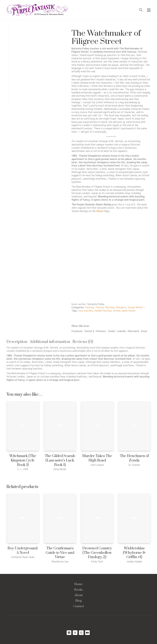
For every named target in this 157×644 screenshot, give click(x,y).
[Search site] (141, 10)
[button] (149, 10)
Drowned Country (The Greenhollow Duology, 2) (97, 553)
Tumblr (111, 331)
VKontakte (133, 331)
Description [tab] (17, 342)
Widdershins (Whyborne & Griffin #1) (134, 553)
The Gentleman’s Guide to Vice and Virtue (60, 553)
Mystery (110, 308)
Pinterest (101, 331)
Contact (79, 606)
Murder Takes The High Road (97, 458)
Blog (79, 601)
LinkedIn (121, 331)
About (79, 595)
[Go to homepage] (37, 10)
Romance (121, 308)
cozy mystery (86, 311)
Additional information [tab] (50, 342)
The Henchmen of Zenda (134, 458)
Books (79, 590)
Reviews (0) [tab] (83, 342)
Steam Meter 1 (136, 308)
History (100, 308)
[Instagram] (81, 633)
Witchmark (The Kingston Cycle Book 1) (23, 460)
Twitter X (89, 331)
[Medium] (87, 633)
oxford (117, 311)
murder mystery (103, 311)
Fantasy (90, 308)
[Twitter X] (75, 633)
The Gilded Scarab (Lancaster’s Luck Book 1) (60, 460)
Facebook (77, 331)
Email (144, 331)
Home (79, 584)
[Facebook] (69, 633)
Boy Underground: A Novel (23, 551)
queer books (129, 311)
